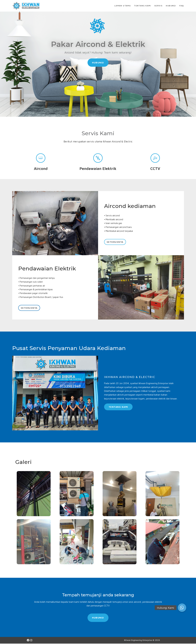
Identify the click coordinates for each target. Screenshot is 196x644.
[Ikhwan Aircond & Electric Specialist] (27, 6)
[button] (98, 63)
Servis (158, 6)
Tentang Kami (143, 6)
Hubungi (171, 6)
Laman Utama (122, 6)
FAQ (182, 6)
